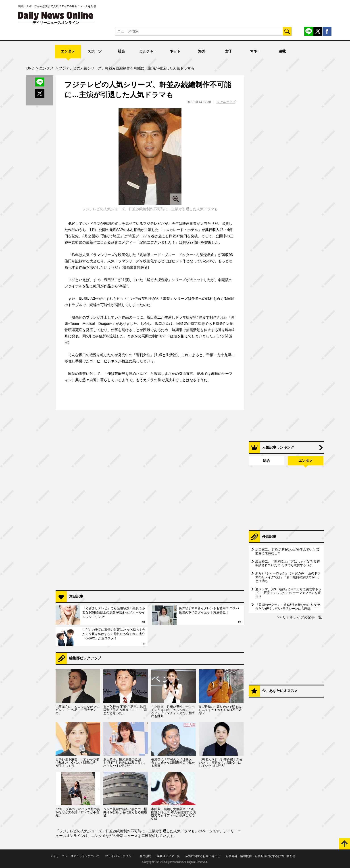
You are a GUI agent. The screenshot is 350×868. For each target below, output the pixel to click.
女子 (229, 51)
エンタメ (68, 51)
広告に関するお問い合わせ (203, 856)
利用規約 (145, 856)
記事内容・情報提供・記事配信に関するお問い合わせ (260, 856)
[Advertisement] (150, 529)
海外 (202, 51)
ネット (175, 51)
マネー (255, 51)
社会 (121, 51)
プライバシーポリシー (120, 856)
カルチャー (148, 51)
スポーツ (95, 51)
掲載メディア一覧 (168, 856)
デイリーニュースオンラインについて (75, 856)
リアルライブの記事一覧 (302, 617)
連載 (282, 51)
